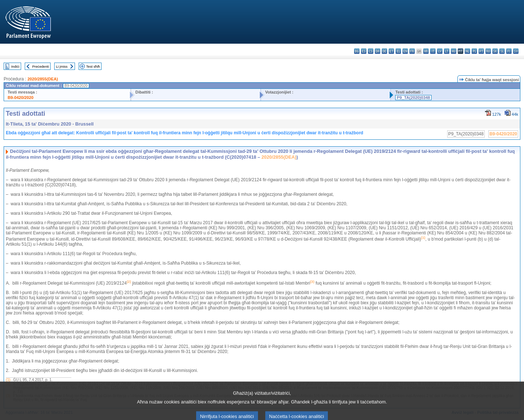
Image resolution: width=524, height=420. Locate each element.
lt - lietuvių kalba (447, 51)
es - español (364, 51)
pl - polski (474, 51)
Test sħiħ (93, 66)
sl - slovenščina (502, 51)
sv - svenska (516, 51)
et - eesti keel (391, 51)
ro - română (488, 51)
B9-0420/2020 (21, 98)
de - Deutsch (384, 51)
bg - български (357, 51)
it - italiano (433, 51)
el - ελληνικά (398, 51)
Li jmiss (62, 66)
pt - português (481, 51)
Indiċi (15, 66)
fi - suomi (509, 51)
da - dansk (378, 51)
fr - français (412, 51)
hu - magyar (454, 51)
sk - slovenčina (495, 51)
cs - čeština (371, 51)
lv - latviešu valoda (440, 51)
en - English (405, 51)
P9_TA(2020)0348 (413, 98)
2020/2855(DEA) (43, 79)
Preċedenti (40, 66)
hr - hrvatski (426, 51)
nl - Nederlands (467, 51)
